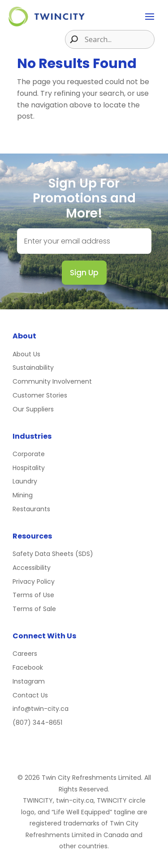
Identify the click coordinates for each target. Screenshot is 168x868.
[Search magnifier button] (72, 39)
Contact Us (30, 695)
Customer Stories (40, 395)
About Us (26, 354)
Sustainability (33, 368)
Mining (23, 495)
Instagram (29, 681)
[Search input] (118, 39)
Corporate (29, 454)
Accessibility (32, 568)
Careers (25, 654)
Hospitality (29, 468)
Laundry (25, 481)
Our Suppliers (33, 409)
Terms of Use (33, 595)
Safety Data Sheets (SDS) (53, 554)
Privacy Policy (34, 582)
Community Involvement (52, 381)
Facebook (28, 667)
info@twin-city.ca (41, 709)
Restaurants (31, 509)
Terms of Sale (34, 609)
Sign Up (84, 273)
